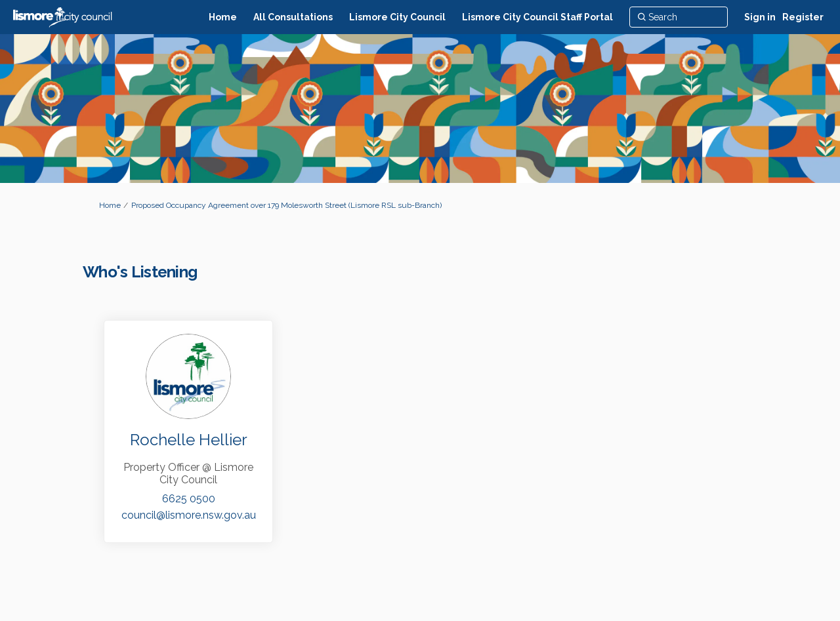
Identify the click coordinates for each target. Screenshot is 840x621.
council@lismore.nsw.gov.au (189, 515)
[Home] (223, 17)
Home (110, 205)
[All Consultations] (293, 17)
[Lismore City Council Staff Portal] (537, 17)
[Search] (679, 17)
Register (803, 17)
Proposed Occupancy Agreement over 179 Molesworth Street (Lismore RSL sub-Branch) (286, 205)
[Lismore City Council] (397, 17)
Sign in (760, 17)
